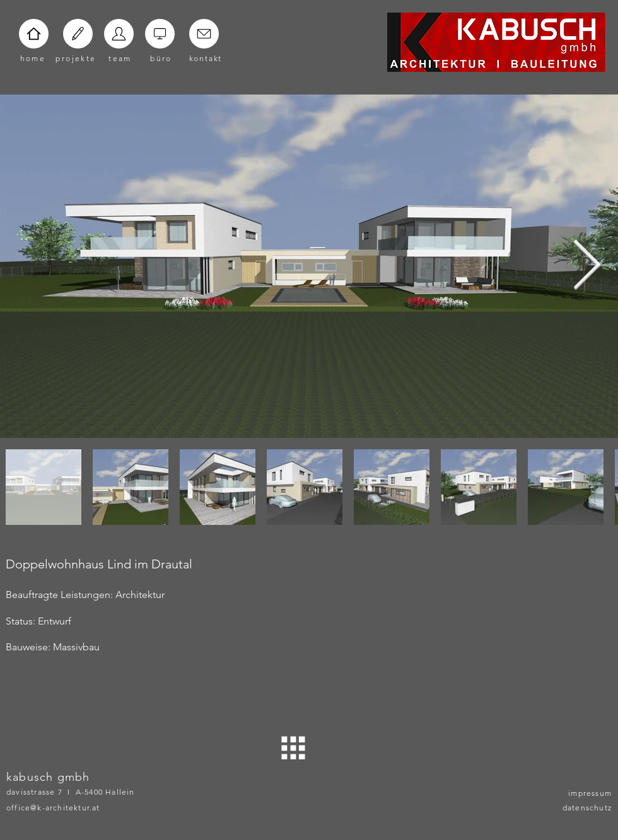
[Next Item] (586, 266)
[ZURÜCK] (294, 748)
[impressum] (580, 793)
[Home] (34, 34)
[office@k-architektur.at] (73, 807)
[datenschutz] (580, 807)
